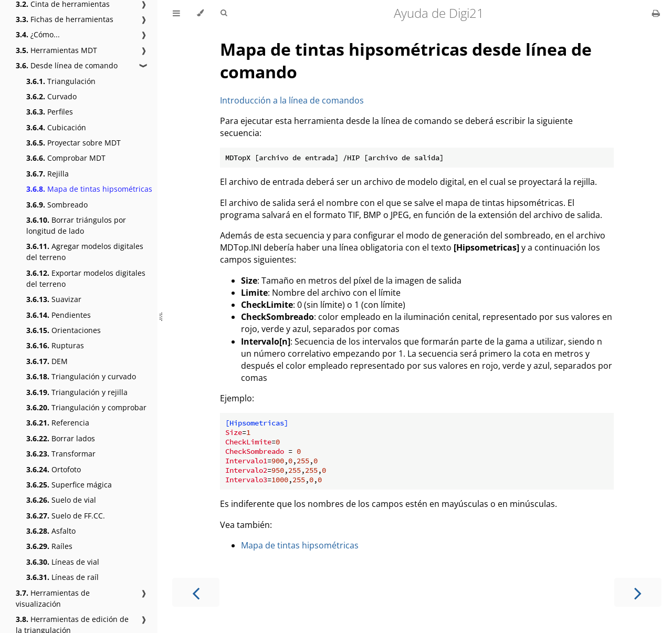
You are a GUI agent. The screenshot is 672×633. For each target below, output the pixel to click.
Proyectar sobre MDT (73, 143)
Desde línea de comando (67, 65)
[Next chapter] (638, 592)
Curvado (51, 96)
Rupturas (55, 345)
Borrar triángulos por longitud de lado (76, 225)
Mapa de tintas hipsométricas (89, 189)
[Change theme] (200, 13)
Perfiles (50, 112)
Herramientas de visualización (53, 598)
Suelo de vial (61, 500)
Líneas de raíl (62, 577)
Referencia (58, 423)
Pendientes (59, 315)
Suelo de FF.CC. (66, 516)
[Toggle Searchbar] (224, 13)
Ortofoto (54, 469)
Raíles (49, 546)
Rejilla (48, 174)
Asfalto (51, 531)
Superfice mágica (69, 485)
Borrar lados (61, 438)
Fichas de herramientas (65, 19)
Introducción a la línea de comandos (292, 100)
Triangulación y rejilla (77, 392)
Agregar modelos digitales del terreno (85, 252)
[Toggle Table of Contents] (176, 13)
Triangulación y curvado (81, 376)
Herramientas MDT (56, 50)
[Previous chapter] (196, 592)
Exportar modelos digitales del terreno (86, 278)
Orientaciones (64, 330)
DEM (47, 361)
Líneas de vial (63, 562)
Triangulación (61, 81)
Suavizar (54, 299)
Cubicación (56, 127)
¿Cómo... (38, 34)
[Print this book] (656, 13)
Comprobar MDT (66, 158)
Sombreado (57, 205)
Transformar (61, 454)
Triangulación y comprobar (86, 407)
